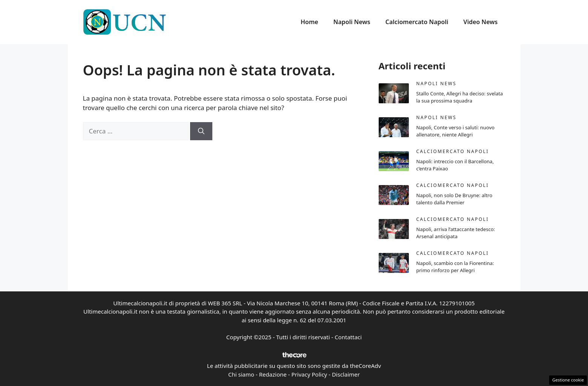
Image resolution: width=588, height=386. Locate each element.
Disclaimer (346, 374)
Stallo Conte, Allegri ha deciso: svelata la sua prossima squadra (460, 97)
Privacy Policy (309, 374)
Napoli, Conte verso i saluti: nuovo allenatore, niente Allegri (456, 131)
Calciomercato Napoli (417, 22)
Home (309, 22)
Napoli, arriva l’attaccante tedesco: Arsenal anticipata (456, 233)
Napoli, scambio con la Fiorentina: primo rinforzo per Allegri (455, 267)
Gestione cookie (568, 380)
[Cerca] (201, 131)
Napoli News (352, 22)
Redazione (273, 374)
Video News (481, 22)
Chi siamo (241, 374)
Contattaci (348, 337)
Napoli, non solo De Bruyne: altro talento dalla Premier (454, 199)
